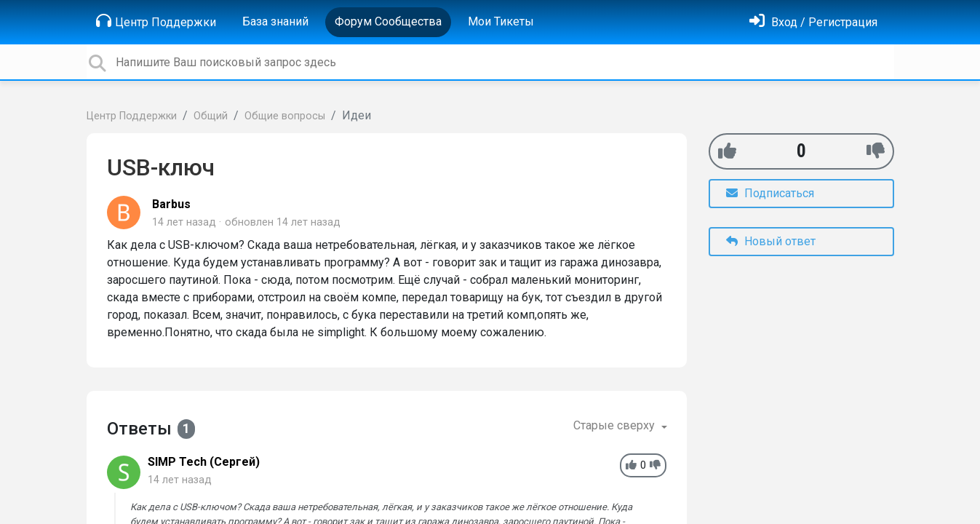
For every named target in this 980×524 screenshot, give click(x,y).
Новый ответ (771, 241)
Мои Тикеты (501, 21)
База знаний (275, 21)
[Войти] (813, 22)
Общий (211, 116)
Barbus (171, 204)
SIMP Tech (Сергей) (204, 462)
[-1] (876, 151)
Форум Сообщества (388, 21)
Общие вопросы (285, 116)
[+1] (727, 151)
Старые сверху (616, 425)
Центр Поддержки (156, 21)
